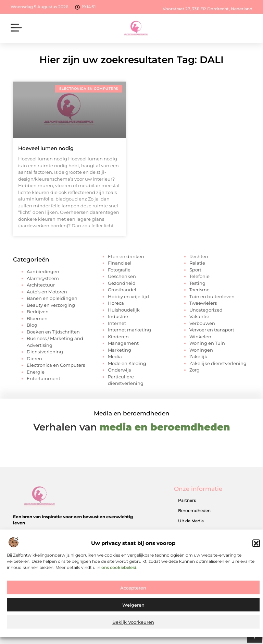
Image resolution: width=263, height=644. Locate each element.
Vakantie (199, 316)
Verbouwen (202, 323)
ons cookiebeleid (119, 573)
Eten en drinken (126, 256)
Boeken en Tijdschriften (53, 332)
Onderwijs (119, 370)
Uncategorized (206, 310)
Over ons (187, 531)
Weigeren (133, 610)
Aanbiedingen (43, 271)
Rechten (199, 256)
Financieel (120, 263)
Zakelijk (198, 356)
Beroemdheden (194, 511)
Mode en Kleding (127, 363)
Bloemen (37, 318)
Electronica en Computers (56, 365)
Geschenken (122, 276)
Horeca (116, 303)
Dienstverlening (45, 352)
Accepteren (133, 593)
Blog (32, 325)
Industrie (118, 316)
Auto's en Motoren (47, 292)
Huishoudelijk (124, 310)
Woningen (201, 350)
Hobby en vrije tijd (128, 296)
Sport (195, 270)
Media (115, 356)
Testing (197, 283)
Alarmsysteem (43, 278)
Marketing (120, 350)
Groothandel (122, 290)
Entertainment (43, 378)
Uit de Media (191, 521)
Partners (187, 500)
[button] (256, 549)
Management (123, 343)
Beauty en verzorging (51, 305)
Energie (36, 372)
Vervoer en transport (212, 330)
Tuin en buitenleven (212, 296)
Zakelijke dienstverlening (218, 363)
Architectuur (41, 285)
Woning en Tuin (207, 343)
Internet (117, 323)
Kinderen (118, 337)
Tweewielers (203, 303)
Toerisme (199, 290)
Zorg (195, 370)
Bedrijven (38, 312)
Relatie (197, 263)
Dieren (34, 359)
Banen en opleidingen (52, 298)
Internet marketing (129, 330)
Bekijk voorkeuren (133, 628)
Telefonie (199, 276)
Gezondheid (122, 283)
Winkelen (200, 337)
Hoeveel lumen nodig (46, 148)
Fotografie (119, 270)
